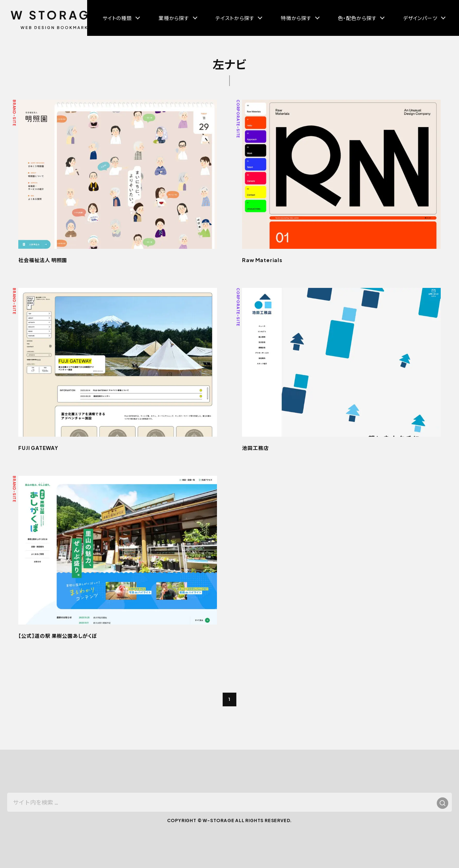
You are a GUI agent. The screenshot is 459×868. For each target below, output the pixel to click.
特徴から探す (296, 18)
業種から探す (174, 18)
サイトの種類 (117, 18)
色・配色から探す (357, 18)
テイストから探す (235, 18)
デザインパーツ (420, 18)
